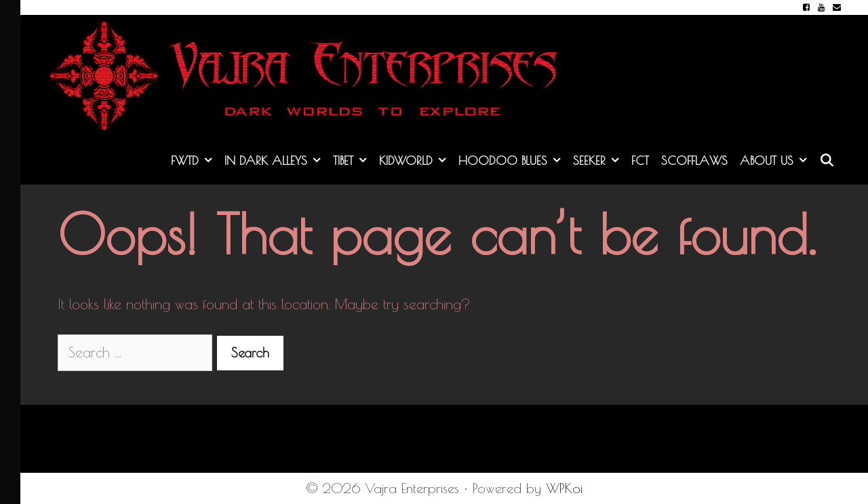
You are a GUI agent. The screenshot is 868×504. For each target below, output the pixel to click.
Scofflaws (694, 160)
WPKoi (564, 488)
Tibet (353, 161)
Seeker (599, 161)
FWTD (195, 161)
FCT (640, 160)
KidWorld (416, 161)
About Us (776, 161)
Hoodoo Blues (513, 161)
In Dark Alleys (276, 161)
